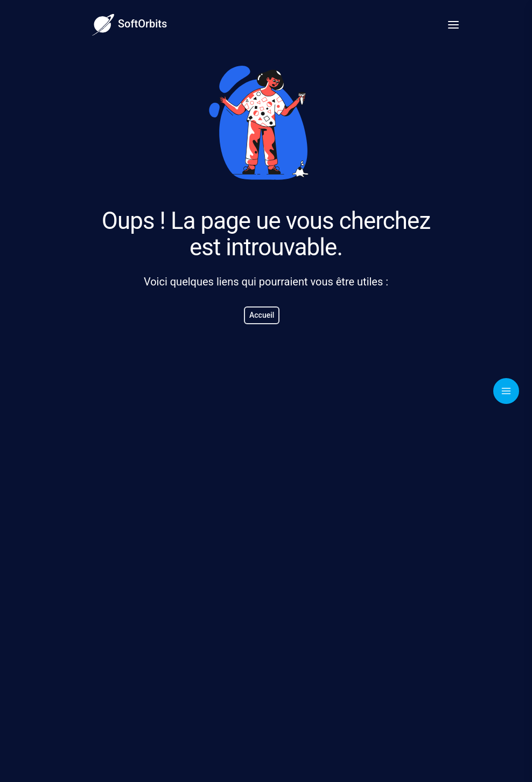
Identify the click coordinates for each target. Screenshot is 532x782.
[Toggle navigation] (506, 391)
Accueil (262, 315)
